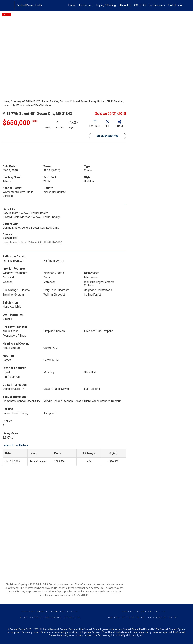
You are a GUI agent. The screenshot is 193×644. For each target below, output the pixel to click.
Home (72, 5)
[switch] (95, 125)
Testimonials (157, 5)
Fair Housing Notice (163, 617)
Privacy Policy (154, 611)
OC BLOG (140, 5)
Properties (86, 5)
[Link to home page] (13, 5)
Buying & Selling (106, 5)
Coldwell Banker (35, 611)
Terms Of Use (130, 611)
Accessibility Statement (126, 617)
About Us (125, 5)
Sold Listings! (177, 5)
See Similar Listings (107, 136)
